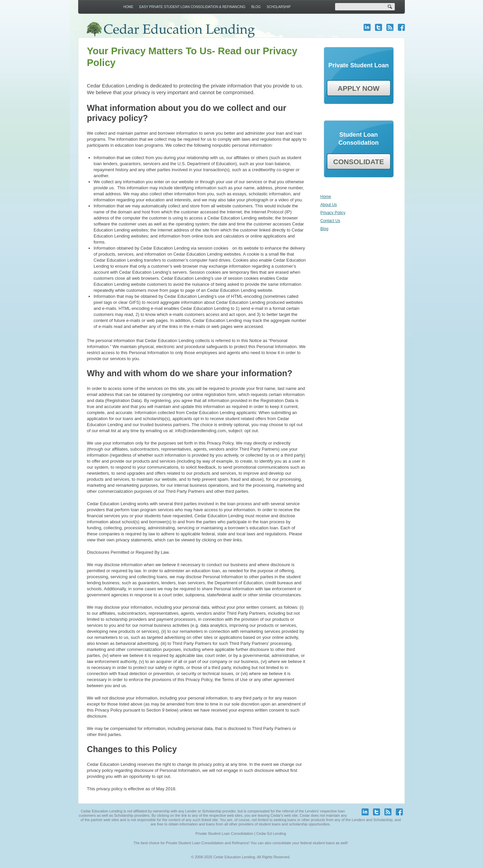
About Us (329, 205)
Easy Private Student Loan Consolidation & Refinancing (192, 7)
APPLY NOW (359, 88)
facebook (401, 27)
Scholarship (279, 7)
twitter (379, 27)
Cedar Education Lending (170, 30)
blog (390, 27)
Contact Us (330, 221)
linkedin (367, 27)
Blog (256, 7)
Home (128, 7)
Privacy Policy (333, 213)
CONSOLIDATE (358, 162)
